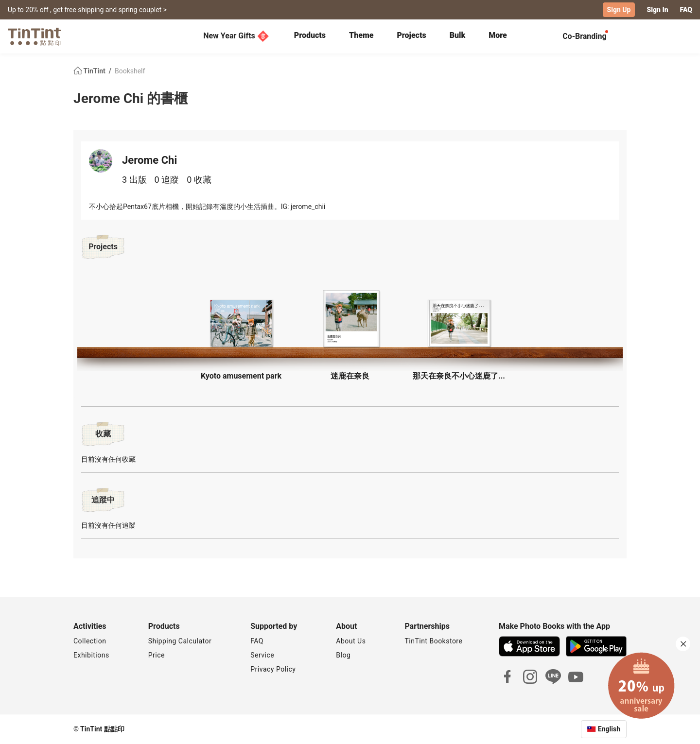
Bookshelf (130, 71)
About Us (351, 641)
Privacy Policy (273, 669)
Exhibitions (91, 655)
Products (310, 35)
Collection (90, 641)
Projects (411, 35)
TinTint (90, 71)
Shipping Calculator (180, 641)
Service (262, 655)
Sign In (657, 10)
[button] (241, 323)
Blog (343, 655)
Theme (361, 35)
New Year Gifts (236, 36)
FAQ (686, 10)
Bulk (458, 35)
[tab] (310, 36)
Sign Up (619, 10)
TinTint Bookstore (433, 641)
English (609, 729)
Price (157, 655)
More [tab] (498, 35)
